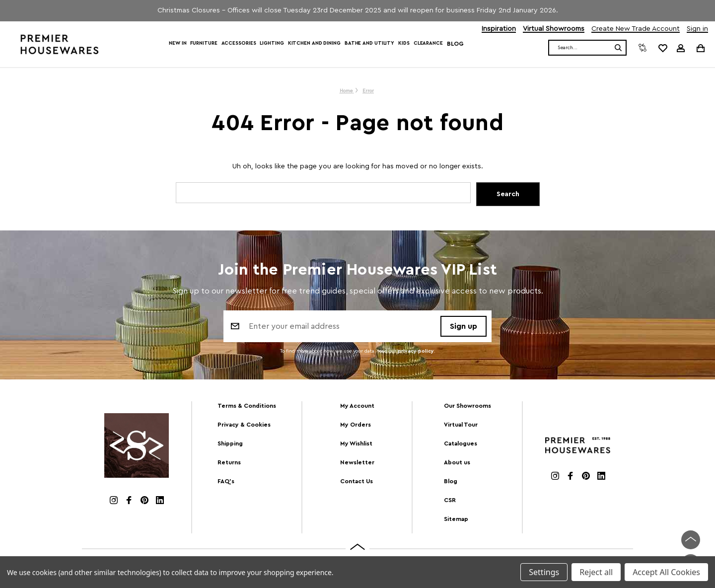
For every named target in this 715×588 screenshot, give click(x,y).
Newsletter (357, 462)
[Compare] (643, 48)
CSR (450, 500)
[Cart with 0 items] (700, 48)
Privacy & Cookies (244, 425)
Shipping (230, 443)
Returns (229, 462)
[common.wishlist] (662, 48)
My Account (357, 406)
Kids (404, 43)
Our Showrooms (467, 406)
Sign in (697, 29)
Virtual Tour (461, 425)
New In (178, 43)
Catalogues (461, 443)
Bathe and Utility (369, 43)
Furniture (204, 43)
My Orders (356, 425)
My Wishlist (356, 443)
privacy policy (416, 351)
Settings (544, 572)
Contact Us (357, 481)
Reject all (596, 572)
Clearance (428, 43)
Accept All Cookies (666, 572)
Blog (455, 44)
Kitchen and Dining (314, 43)
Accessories (239, 43)
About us (457, 462)
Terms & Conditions (247, 406)
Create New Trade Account (636, 29)
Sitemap (456, 519)
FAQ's (226, 481)
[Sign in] (681, 48)
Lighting (272, 43)
